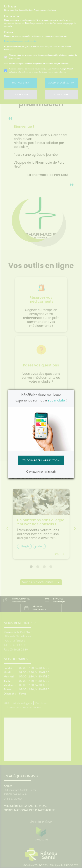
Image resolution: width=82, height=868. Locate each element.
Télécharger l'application (41, 460)
